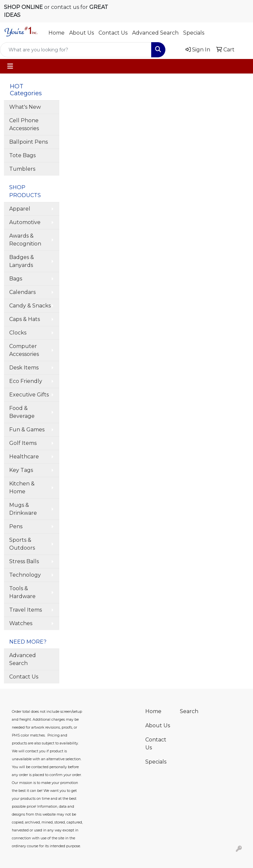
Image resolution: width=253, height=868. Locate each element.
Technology (25, 575)
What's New (25, 107)
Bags (16, 279)
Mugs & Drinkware (23, 509)
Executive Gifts (29, 395)
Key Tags (21, 470)
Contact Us (113, 33)
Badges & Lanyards (22, 261)
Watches (21, 623)
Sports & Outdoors (22, 544)
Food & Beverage (22, 412)
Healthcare (24, 457)
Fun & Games (27, 430)
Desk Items (24, 368)
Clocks (18, 333)
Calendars (22, 292)
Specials (194, 33)
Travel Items (26, 610)
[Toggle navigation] (10, 66)
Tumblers (22, 169)
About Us (82, 33)
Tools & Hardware (22, 592)
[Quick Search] (76, 50)
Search (189, 711)
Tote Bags (22, 155)
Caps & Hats (25, 319)
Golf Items (23, 443)
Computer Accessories (24, 350)
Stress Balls (24, 561)
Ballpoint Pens (28, 142)
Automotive (25, 222)
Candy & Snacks (30, 306)
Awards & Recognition (25, 240)
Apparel (20, 209)
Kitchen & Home (22, 488)
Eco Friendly (26, 381)
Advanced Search (155, 33)
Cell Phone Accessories (24, 124)
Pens (16, 526)
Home (56, 33)
